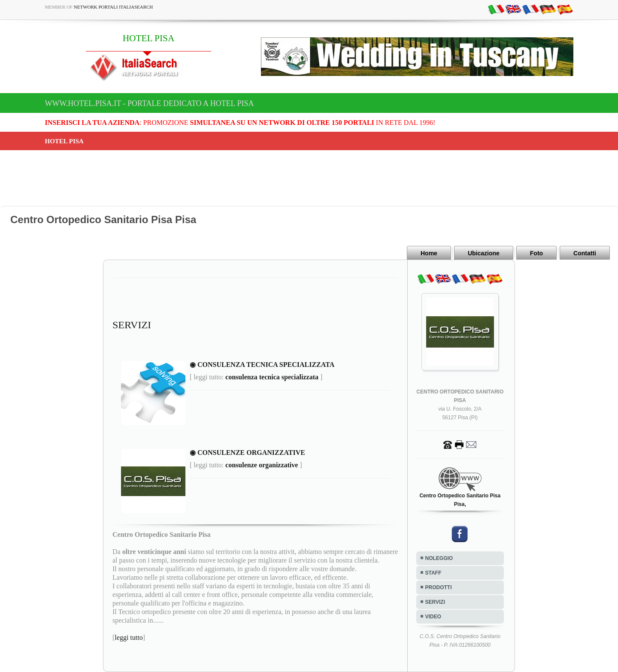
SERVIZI (435, 602)
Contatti (585, 253)
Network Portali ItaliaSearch (114, 7)
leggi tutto (129, 637)
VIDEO (433, 617)
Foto (536, 253)
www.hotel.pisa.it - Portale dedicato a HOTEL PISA (150, 103)
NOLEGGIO (439, 558)
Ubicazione (484, 253)
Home (429, 253)
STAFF (433, 573)
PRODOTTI (439, 587)
